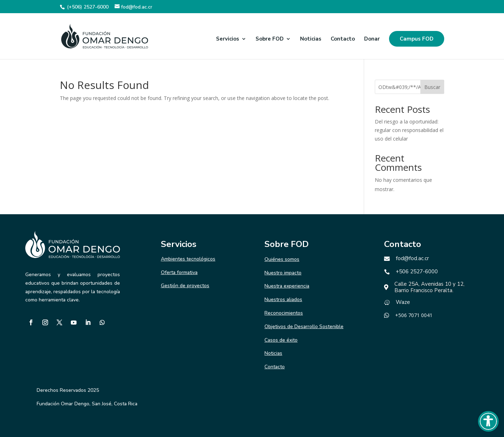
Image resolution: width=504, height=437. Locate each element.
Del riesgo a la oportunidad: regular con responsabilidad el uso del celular (409, 130)
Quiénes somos (282, 259)
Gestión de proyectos (185, 286)
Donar (372, 39)
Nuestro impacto (283, 273)
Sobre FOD (270, 39)
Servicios (228, 39)
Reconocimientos (284, 313)
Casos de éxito (281, 340)
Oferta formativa (179, 272)
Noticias (311, 39)
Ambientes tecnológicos (188, 259)
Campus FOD (417, 39)
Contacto (343, 39)
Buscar (432, 87)
